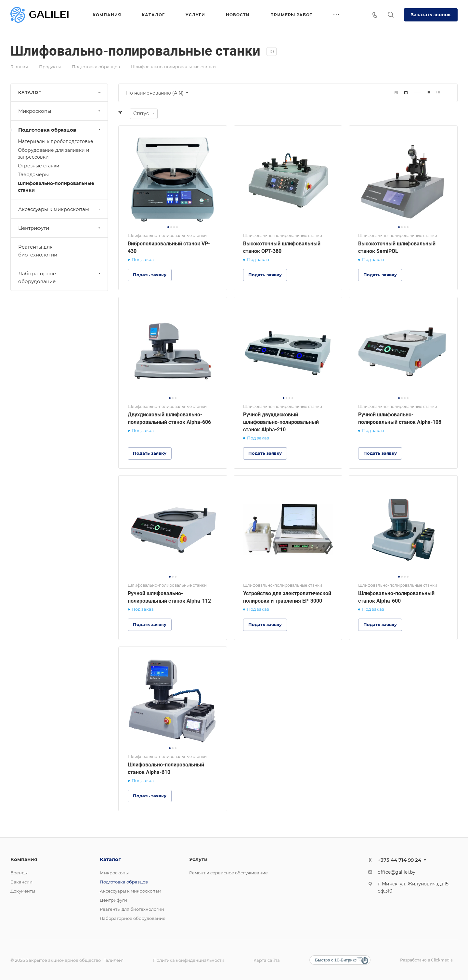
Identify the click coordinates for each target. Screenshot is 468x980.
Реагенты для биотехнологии (38, 251)
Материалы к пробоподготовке (56, 141)
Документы (23, 891)
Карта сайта (267, 960)
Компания (24, 859)
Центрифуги (60, 228)
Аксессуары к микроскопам (60, 209)
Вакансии (21, 882)
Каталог (110, 859)
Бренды (19, 873)
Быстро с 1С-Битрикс (336, 960)
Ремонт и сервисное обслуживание (228, 873)
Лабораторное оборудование (60, 277)
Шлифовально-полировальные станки (56, 187)
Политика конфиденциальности (189, 960)
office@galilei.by (396, 872)
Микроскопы (60, 111)
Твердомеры (33, 175)
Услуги (198, 859)
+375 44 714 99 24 (399, 860)
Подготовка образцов (60, 130)
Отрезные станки (39, 166)
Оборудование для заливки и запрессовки (54, 154)
